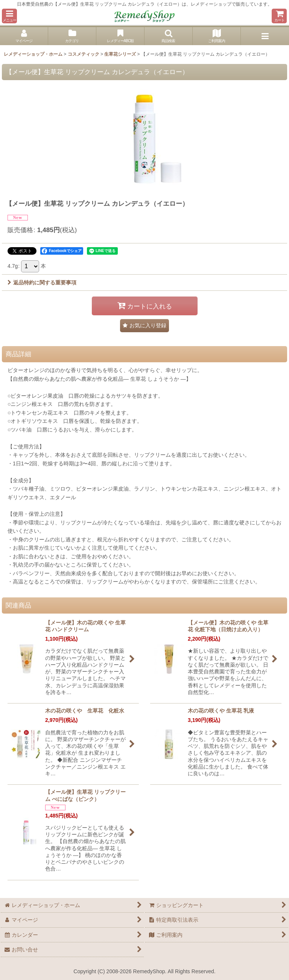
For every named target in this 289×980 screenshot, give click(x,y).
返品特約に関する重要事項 (42, 283)
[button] (9, 16)
